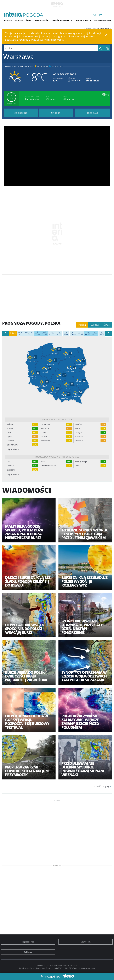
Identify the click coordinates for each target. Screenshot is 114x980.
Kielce (78, 428)
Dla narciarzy (83, 20)
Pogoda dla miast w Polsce (57, 419)
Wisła (77, 466)
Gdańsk (10, 428)
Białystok (11, 424)
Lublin (44, 433)
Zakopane (11, 470)
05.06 (80, 333)
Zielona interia (103, 20)
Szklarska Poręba (48, 466)
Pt (29, 333)
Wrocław (79, 441)
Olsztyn (78, 433)
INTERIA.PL (60, 968)
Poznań (44, 437)
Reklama (28, 952)
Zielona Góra (12, 445)
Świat (29, 20)
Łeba (43, 462)
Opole (9, 437)
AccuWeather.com (103, 28)
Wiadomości (42, 20)
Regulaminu (72, 965)
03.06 (66, 333)
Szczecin (10, 441)
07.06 (95, 333)
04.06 (73, 333)
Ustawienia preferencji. (27, 968)
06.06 (88, 333)
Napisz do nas (28, 942)
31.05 (44, 333)
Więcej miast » (13, 449)
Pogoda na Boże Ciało (93, 113)
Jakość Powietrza (62, 20)
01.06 (52, 333)
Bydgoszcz (45, 424)
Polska (8, 20)
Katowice (45, 428)
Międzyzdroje (81, 462)
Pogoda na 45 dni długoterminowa (56, 113)
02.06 (59, 333)
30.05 (37, 333)
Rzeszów (79, 437)
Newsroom (86, 942)
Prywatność (41, 968)
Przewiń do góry (101, 786)
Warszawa (45, 441)
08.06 (102, 333)
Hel (8, 462)
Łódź (9, 433)
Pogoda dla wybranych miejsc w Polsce (57, 457)
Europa (19, 20)
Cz (20, 333)
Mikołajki (10, 466)
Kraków (78, 424)
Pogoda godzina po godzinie (21, 113)
